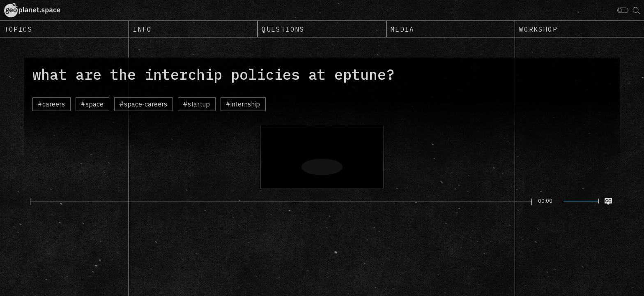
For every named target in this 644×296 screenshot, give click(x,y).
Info (143, 29)
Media (402, 29)
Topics (18, 29)
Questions (283, 29)
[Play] (25, 201)
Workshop (538, 29)
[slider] (281, 202)
